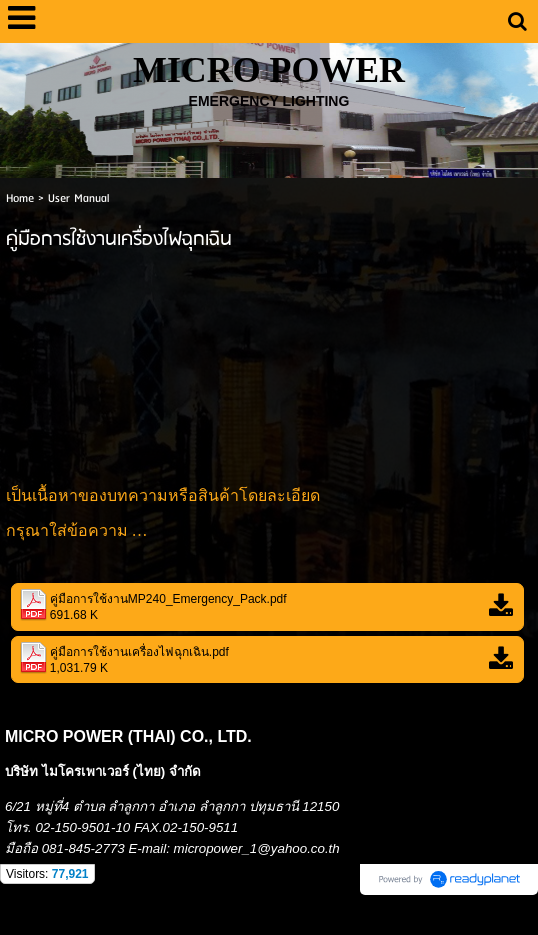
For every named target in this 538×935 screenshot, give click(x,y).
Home (20, 198)
